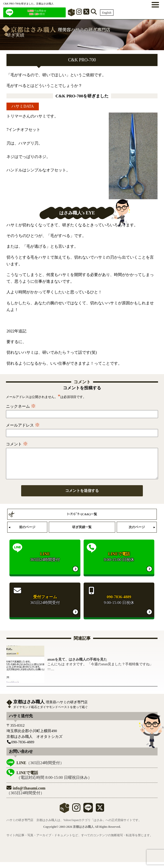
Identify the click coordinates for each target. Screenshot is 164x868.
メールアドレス (23, 425)
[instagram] (76, 816)
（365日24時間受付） (40, 769)
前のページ (27, 533)
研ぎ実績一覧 (82, 533)
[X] (86, 13)
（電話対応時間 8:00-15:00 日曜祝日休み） (54, 781)
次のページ (137, 533)
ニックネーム (21, 406)
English (107, 13)
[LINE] (88, 816)
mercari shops (64, 814)
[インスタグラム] (79, 13)
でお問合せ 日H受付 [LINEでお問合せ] (37, 12)
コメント (17, 444)
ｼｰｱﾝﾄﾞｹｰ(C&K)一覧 (82, 520)
